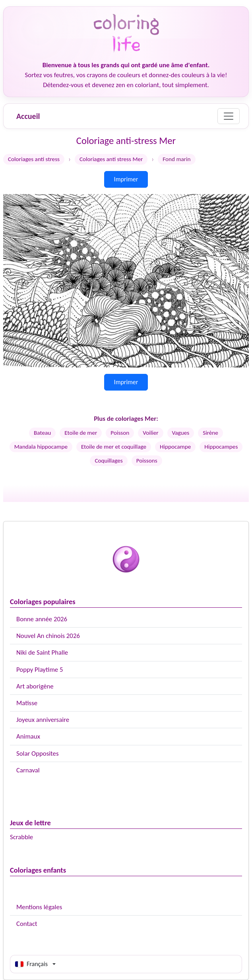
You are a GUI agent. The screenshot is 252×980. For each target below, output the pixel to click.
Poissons (147, 461)
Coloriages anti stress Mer (111, 159)
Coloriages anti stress (34, 159)
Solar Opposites (37, 753)
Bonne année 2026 (42, 619)
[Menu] (229, 116)
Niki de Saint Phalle (42, 652)
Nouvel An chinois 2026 (48, 636)
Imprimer (126, 179)
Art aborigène (35, 686)
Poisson (120, 433)
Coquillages (109, 461)
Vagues (181, 433)
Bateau (42, 433)
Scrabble (21, 837)
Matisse (27, 703)
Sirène (210, 433)
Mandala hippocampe (41, 447)
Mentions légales (39, 907)
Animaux (28, 736)
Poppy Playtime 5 (40, 670)
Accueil (28, 116)
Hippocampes (221, 447)
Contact (27, 924)
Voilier (150, 433)
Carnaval (28, 770)
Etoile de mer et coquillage (114, 447)
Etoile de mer (81, 433)
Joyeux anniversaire (43, 720)
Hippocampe (175, 447)
